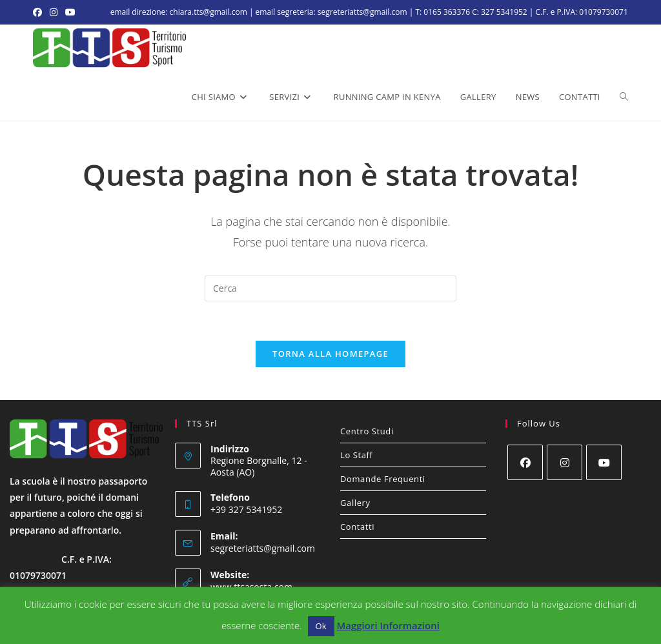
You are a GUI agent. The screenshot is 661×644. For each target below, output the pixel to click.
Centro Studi (367, 431)
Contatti (357, 527)
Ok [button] (321, 626)
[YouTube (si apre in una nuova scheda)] (70, 12)
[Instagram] (564, 462)
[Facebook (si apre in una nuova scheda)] (39, 12)
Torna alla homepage (330, 354)
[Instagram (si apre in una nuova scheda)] (54, 12)
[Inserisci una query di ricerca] (330, 288)
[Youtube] (604, 462)
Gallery (355, 503)
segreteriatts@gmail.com (263, 548)
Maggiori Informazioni (388, 625)
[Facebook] (525, 462)
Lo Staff (357, 455)
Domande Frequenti (383, 479)
